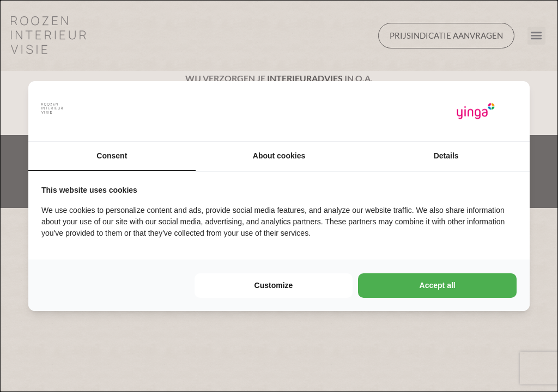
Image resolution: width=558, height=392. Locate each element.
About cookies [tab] (279, 156)
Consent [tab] (112, 156)
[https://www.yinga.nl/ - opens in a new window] (476, 111)
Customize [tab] (274, 285)
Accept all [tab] (438, 285)
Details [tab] (446, 156)
